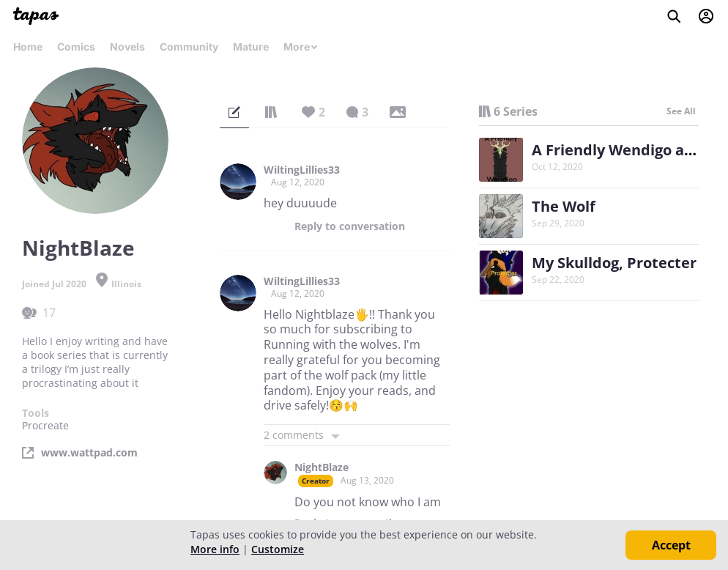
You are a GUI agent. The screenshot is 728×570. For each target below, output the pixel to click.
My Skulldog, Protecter (614, 263)
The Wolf (564, 206)
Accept (671, 545)
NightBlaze (322, 467)
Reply (350, 226)
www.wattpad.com (89, 453)
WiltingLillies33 (302, 170)
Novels (127, 47)
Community (189, 47)
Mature (251, 47)
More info (215, 549)
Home (28, 47)
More (301, 47)
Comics (76, 47)
